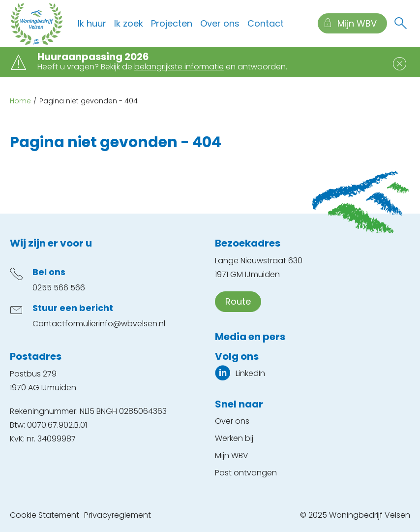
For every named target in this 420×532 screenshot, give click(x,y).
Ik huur (92, 23)
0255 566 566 (59, 288)
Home (20, 101)
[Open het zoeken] (400, 24)
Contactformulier (65, 324)
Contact (266, 23)
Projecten (172, 23)
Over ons (220, 23)
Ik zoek (129, 23)
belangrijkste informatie (179, 67)
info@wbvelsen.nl (132, 324)
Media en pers (250, 337)
